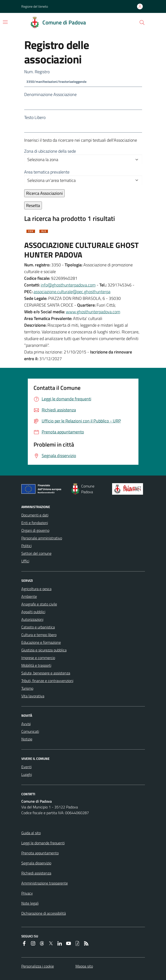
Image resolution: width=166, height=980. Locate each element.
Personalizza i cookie (38, 966)
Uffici (25, 561)
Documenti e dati (35, 515)
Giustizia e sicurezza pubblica (44, 650)
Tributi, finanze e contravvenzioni (47, 681)
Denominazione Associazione (50, 94)
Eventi (26, 767)
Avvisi (26, 724)
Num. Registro (37, 72)
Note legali (30, 903)
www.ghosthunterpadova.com (93, 312)
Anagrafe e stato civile (39, 604)
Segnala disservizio (36, 863)
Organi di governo (35, 530)
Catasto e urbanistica (38, 627)
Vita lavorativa (33, 696)
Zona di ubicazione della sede (50, 151)
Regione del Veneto (35, 6)
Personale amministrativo (42, 538)
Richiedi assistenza (36, 873)
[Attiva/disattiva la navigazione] (5, 22)
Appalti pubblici (33, 612)
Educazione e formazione (41, 642)
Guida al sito (31, 833)
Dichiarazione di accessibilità (44, 913)
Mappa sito (84, 966)
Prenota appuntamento (40, 853)
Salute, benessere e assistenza (46, 673)
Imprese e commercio (38, 658)
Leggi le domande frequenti (43, 843)
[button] (142, 22)
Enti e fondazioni (35, 523)
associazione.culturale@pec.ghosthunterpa (72, 292)
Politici (26, 546)
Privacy (27, 893)
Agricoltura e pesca (36, 589)
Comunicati (30, 731)
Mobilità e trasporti (36, 665)
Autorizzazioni (32, 619)
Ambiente (29, 596)
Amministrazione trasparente (45, 883)
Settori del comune (36, 553)
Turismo (27, 688)
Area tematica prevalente (47, 172)
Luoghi (27, 774)
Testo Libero (35, 117)
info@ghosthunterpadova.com (68, 285)
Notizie (27, 739)
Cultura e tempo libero (39, 635)
